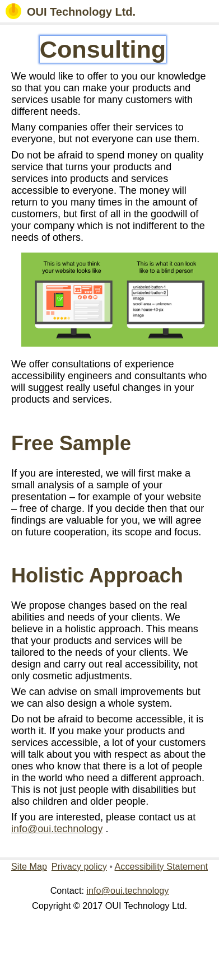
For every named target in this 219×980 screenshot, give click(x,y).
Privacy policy (79, 866)
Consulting (103, 49)
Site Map (29, 866)
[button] (203, 11)
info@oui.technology (57, 829)
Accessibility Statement (161, 866)
